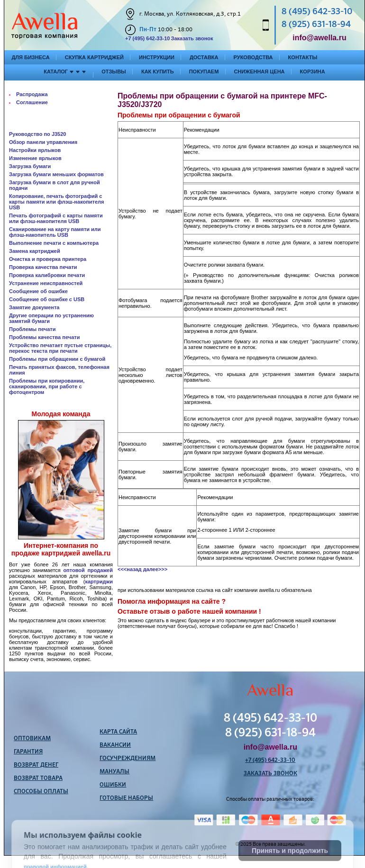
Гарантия (28, 752)
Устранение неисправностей (46, 283)
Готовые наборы (126, 798)
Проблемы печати (32, 329)
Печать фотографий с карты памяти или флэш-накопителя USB (56, 218)
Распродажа (32, 94)
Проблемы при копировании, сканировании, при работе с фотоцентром (47, 386)
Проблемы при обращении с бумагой (57, 359)
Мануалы (114, 772)
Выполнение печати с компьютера (54, 243)
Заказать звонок (192, 38)
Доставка (204, 57)
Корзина (313, 72)
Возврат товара (38, 779)
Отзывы (114, 72)
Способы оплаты (41, 792)
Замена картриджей (35, 251)
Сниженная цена (259, 72)
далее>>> (155, 569)
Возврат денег (36, 765)
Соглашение (32, 102)
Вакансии (115, 745)
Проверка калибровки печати (47, 275)
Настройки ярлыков (35, 150)
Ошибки (113, 785)
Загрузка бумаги (30, 166)
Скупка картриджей (94, 57)
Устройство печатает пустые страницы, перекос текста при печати (60, 348)
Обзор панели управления (43, 142)
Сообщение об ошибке (38, 291)
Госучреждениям (128, 759)
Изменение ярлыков (35, 158)
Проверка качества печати (43, 267)
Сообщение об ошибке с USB (47, 299)
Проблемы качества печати (44, 337)
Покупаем (204, 72)
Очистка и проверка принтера (48, 259)
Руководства (253, 57)
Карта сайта (118, 732)
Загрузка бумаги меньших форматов (56, 174)
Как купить (158, 72)
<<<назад (130, 569)
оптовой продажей (88, 570)
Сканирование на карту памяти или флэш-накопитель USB (55, 232)
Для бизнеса (31, 57)
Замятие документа (34, 307)
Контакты (303, 57)
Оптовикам (32, 739)
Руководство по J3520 (37, 134)
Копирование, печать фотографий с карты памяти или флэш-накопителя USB (57, 202)
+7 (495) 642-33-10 (147, 38)
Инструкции (157, 57)
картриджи (99, 582)
